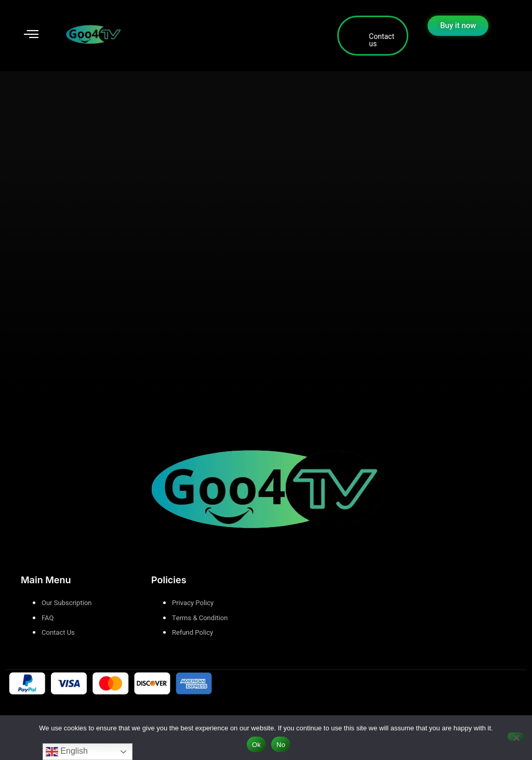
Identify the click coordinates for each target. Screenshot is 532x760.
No (281, 745)
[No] (516, 737)
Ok (256, 745)
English (67, 752)
